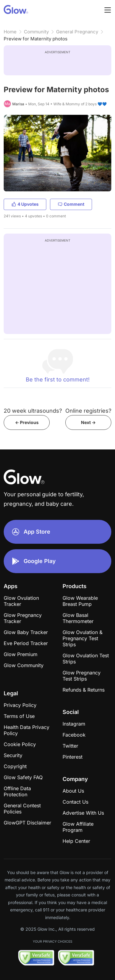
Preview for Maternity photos (36, 39)
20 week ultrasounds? (33, 411)
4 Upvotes (25, 204)
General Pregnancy (77, 32)
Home (10, 32)
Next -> (88, 422)
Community (36, 32)
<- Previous (27, 422)
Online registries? (88, 411)
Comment (71, 204)
